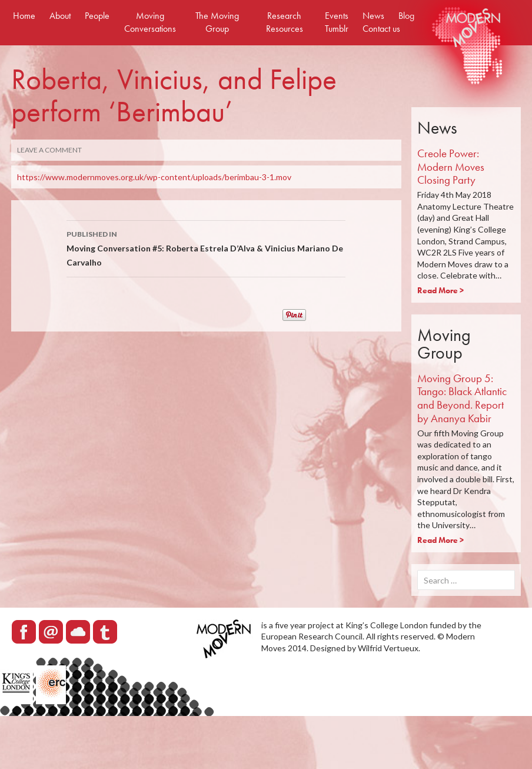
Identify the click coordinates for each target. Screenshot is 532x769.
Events (337, 16)
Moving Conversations (150, 22)
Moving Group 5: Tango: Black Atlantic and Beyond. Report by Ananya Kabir (462, 398)
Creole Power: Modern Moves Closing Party (451, 167)
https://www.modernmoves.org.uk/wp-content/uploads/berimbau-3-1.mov (154, 177)
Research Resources (285, 22)
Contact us (381, 29)
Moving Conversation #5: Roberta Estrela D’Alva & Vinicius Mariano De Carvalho (206, 247)
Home (24, 16)
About (60, 16)
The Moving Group (217, 22)
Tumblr (337, 29)
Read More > (440, 290)
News (373, 16)
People (97, 16)
